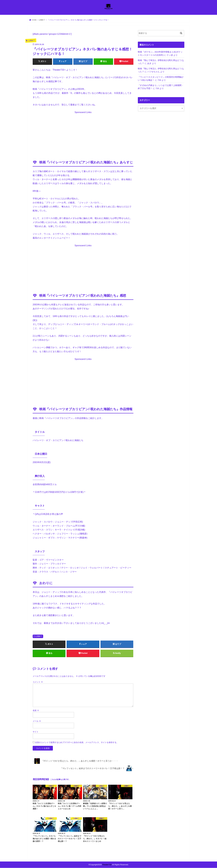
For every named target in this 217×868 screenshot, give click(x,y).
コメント (38, 682)
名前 (36, 711)
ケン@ (170, 55)
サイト (36, 732)
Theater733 (107, 865)
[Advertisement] (83, 134)
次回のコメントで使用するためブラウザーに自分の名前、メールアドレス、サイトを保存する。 (77, 743)
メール (37, 721)
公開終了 (39, 636)
